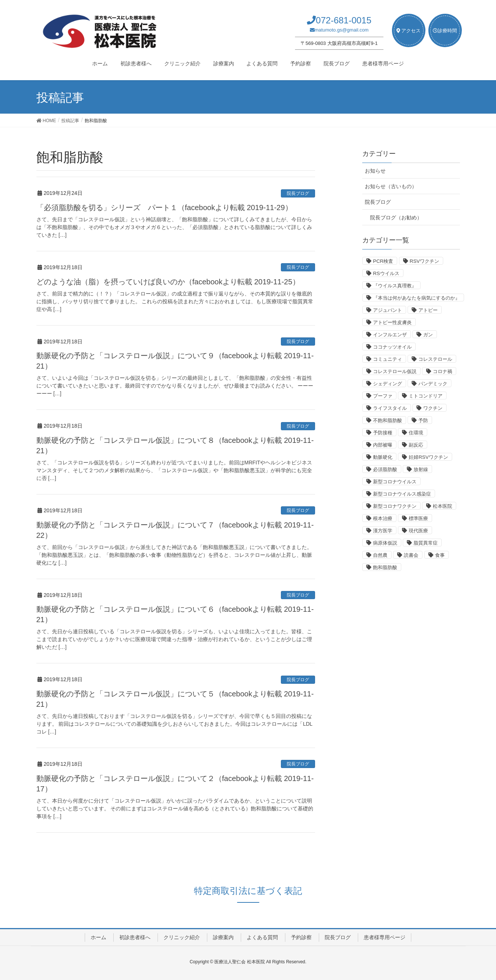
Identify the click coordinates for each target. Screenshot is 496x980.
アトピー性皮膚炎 (392, 322)
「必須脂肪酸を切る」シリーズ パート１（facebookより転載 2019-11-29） (164, 208)
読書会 (411, 555)
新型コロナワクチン (395, 506)
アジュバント (388, 310)
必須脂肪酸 (385, 469)
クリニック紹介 (182, 937)
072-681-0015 (343, 20)
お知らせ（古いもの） (391, 186)
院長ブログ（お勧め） (396, 218)
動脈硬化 (383, 457)
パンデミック (433, 384)
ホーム (98, 937)
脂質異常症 (426, 543)
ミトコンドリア (426, 396)
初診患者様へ (135, 937)
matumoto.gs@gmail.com (342, 30)
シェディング (388, 384)
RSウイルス (386, 273)
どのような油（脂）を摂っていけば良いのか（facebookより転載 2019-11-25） (168, 282)
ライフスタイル (390, 408)
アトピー (428, 310)
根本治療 (383, 518)
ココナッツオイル (392, 347)
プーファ (383, 396)
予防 (423, 420)
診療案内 (223, 937)
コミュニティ (388, 359)
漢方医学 (383, 531)
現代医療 (418, 531)
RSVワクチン (424, 261)
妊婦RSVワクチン (428, 457)
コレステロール (435, 359)
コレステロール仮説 (395, 371)
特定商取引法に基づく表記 (248, 891)
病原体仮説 (385, 543)
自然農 (380, 555)
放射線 (421, 469)
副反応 (416, 445)
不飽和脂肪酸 (388, 420)
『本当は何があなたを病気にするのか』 (416, 298)
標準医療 (418, 518)
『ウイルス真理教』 (395, 286)
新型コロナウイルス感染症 (402, 494)
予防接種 (383, 433)
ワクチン (433, 408)
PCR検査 (383, 261)
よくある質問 (262, 937)
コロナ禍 (442, 371)
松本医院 (442, 506)
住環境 (416, 433)
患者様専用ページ (385, 937)
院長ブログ (298, 193)
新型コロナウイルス (395, 482)
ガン (428, 335)
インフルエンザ (390, 335)
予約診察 (301, 937)
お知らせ (375, 171)
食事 (440, 555)
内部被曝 (383, 445)
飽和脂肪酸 (385, 567)
